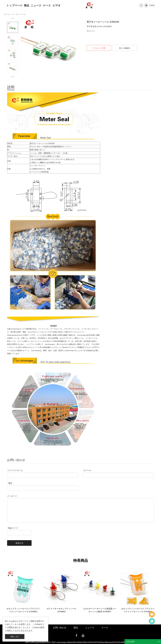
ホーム (7, 14)
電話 (10, 483)
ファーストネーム (15, 470)
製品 (27, 5)
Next (13, 77)
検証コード (13, 528)
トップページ (15, 5)
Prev (13, 18)
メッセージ (12, 496)
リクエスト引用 (99, 48)
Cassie (152, 621)
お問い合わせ (60, 628)
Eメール (87, 470)
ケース (47, 5)
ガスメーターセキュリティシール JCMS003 (61, 610)
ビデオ (57, 5)
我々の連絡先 (125, 48)
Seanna (152, 614)
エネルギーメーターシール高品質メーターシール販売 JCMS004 (100, 610)
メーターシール (19, 14)
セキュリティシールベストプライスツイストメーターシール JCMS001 (23, 610)
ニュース (36, 5)
